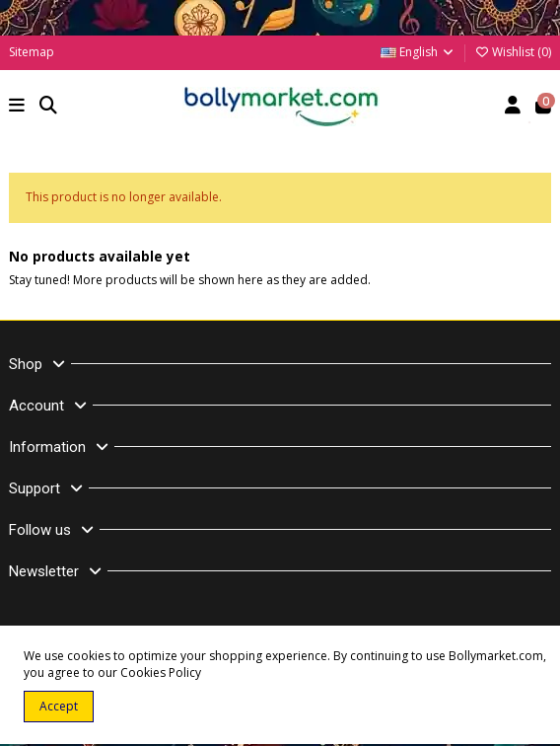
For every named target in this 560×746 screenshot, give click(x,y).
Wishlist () (513, 52)
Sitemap (32, 52)
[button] (17, 107)
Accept (59, 706)
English (418, 52)
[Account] (513, 107)
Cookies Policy (161, 672)
